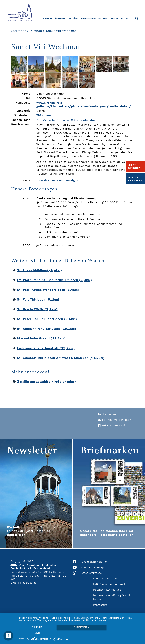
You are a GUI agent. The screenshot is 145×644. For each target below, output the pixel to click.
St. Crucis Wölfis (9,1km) (37, 309)
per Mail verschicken (115, 420)
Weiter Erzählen (135, 179)
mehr (123, 633)
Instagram (87, 573)
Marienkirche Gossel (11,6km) (41, 338)
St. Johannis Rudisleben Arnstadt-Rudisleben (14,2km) (61, 358)
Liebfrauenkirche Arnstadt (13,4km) (46, 348)
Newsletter (100, 562)
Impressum (100, 605)
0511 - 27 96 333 (28, 576)
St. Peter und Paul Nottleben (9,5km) (47, 319)
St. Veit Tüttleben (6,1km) (38, 299)
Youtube (86, 567)
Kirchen (36, 31)
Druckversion (109, 414)
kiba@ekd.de (28, 583)
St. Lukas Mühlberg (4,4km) (40, 270)
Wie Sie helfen (119, 19)
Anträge (73, 19)
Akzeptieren (80, 633)
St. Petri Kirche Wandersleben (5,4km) (48, 290)
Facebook (87, 562)
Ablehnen (38, 633)
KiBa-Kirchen (88, 19)
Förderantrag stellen (106, 578)
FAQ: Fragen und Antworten (111, 584)
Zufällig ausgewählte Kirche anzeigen (47, 382)
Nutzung (103, 19)
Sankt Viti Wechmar (61, 31)
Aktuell (48, 19)
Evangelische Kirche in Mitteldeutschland (67, 120)
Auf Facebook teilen (114, 426)
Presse (98, 573)
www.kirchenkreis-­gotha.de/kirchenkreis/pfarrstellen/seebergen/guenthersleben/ (84, 105)
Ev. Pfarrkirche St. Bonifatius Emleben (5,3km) (55, 280)
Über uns (60, 19)
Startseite (19, 31)
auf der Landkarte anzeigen (59, 181)
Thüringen (44, 115)
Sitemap (98, 567)
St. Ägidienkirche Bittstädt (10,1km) (47, 329)
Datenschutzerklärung (107, 590)
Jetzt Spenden (134, 166)
